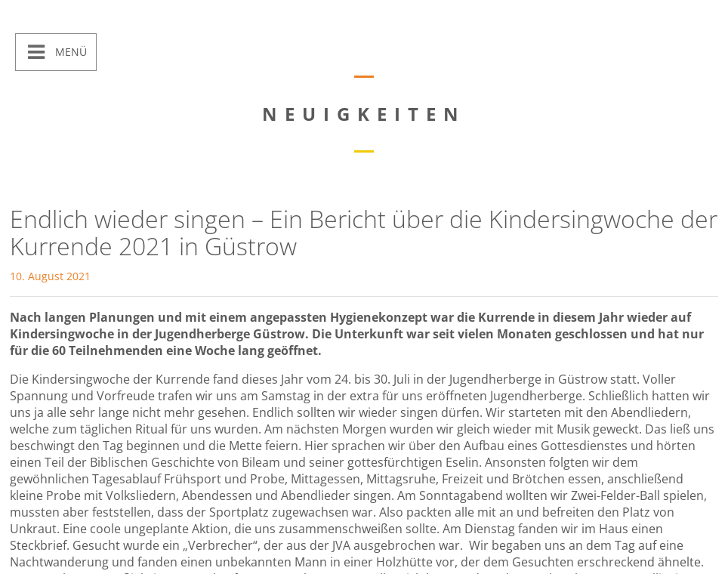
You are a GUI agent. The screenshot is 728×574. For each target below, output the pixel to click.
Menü (69, 52)
